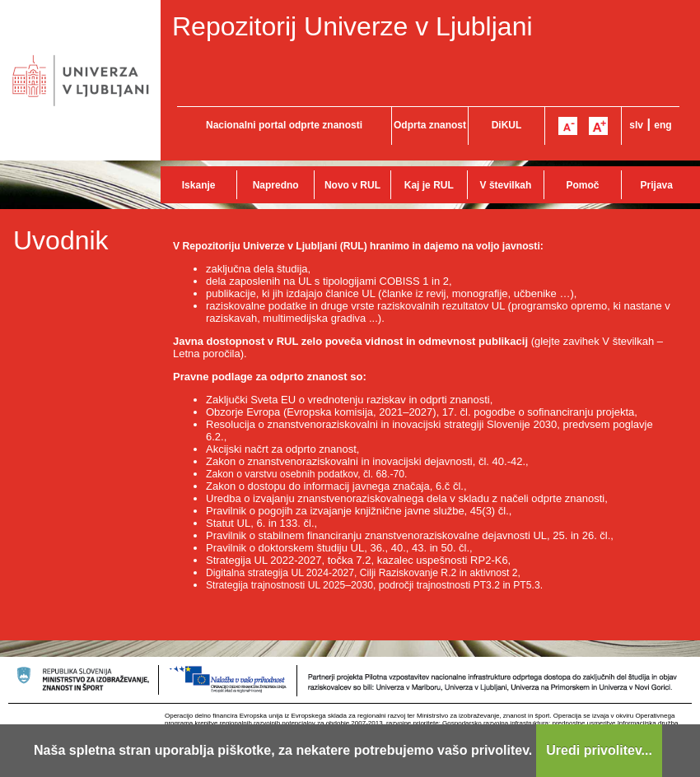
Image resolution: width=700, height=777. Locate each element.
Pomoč (582, 185)
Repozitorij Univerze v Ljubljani (352, 26)
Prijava (657, 185)
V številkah (506, 185)
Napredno (276, 185)
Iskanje (199, 185)
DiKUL (507, 125)
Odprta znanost (430, 125)
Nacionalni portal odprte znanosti (284, 125)
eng (663, 125)
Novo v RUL (352, 185)
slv (636, 125)
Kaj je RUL (429, 185)
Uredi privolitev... (599, 750)
